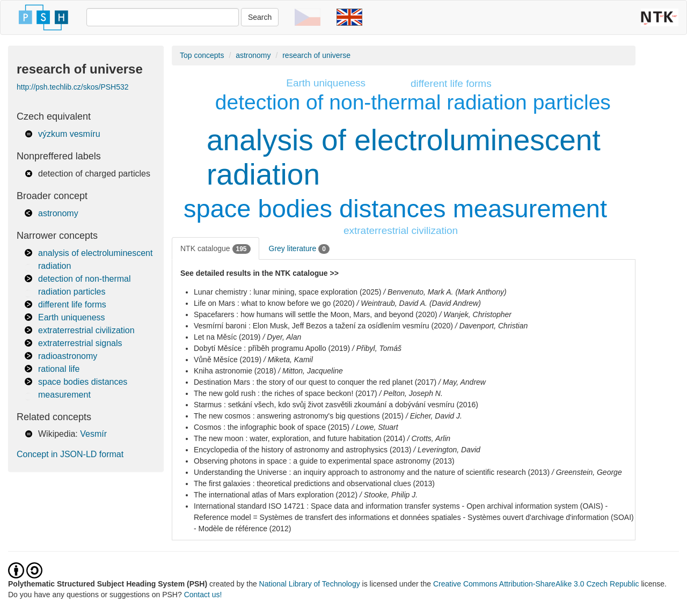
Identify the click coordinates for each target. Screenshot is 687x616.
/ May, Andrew (462, 382)
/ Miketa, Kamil (288, 360)
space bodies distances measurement (395, 208)
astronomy (58, 213)
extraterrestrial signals (80, 343)
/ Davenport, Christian (491, 326)
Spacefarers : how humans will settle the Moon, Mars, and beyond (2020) (316, 314)
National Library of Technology (310, 584)
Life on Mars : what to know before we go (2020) (274, 303)
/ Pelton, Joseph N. (411, 393)
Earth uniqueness (72, 317)
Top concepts (202, 55)
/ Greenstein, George (587, 472)
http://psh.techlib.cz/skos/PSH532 (73, 87)
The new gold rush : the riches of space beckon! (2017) (286, 393)
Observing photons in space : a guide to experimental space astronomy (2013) (324, 461)
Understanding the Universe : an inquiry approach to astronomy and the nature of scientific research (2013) (372, 472)
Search (260, 17)
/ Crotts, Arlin (429, 438)
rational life (59, 369)
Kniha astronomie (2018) (235, 371)
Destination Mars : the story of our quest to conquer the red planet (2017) (315, 382)
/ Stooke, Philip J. (389, 495)
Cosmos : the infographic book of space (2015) (272, 427)
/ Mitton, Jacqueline (310, 371)
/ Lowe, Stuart (375, 427)
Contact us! (203, 595)
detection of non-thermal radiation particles (413, 102)
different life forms (72, 305)
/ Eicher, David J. (434, 416)
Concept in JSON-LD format (70, 454)
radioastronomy (68, 356)
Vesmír (93, 434)
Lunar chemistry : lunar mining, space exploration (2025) (287, 292)
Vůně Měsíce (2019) (228, 360)
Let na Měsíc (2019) (227, 337)
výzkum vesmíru (69, 134)
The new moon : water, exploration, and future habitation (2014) (299, 438)
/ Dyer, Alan (282, 337)
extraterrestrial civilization (86, 330)
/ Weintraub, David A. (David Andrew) (419, 303)
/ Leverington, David (447, 450)
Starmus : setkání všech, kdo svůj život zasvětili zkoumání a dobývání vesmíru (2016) (336, 405)
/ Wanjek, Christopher (476, 314)
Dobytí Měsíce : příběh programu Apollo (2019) (272, 348)
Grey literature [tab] (299, 249)
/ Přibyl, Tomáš (377, 348)
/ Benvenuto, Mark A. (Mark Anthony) (445, 292)
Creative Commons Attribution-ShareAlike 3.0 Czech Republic (537, 584)
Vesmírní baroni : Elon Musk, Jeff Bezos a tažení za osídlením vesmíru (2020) (323, 326)
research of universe (316, 55)
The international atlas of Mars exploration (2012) (276, 495)
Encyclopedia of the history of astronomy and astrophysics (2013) (302, 450)
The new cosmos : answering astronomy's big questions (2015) (299, 416)
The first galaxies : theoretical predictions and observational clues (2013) (314, 483)
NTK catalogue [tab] (215, 249)
